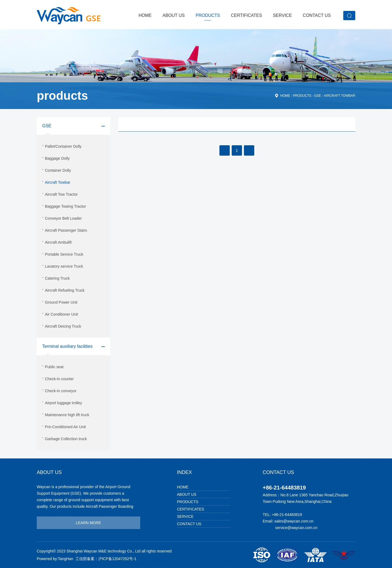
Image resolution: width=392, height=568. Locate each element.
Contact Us (317, 15)
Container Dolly (58, 170)
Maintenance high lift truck (67, 415)
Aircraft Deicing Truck (63, 326)
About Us (174, 15)
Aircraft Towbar (340, 96)
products (208, 15)
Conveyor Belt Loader (63, 218)
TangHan (66, 559)
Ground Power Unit (61, 302)
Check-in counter (59, 379)
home (285, 96)
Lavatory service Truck (64, 266)
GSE (318, 96)
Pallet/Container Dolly (63, 146)
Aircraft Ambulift (58, 242)
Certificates (246, 15)
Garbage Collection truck (66, 439)
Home (145, 15)
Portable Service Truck (64, 254)
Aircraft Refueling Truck (65, 290)
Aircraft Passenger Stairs (66, 230)
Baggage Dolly (57, 158)
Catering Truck (57, 278)
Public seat (54, 367)
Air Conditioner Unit (61, 314)
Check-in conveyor (61, 391)
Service (282, 15)
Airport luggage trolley (63, 403)
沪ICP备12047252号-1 (117, 559)
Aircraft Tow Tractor (61, 194)
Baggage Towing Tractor (65, 206)
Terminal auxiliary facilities (67, 346)
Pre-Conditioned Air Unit (65, 427)
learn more (89, 523)
